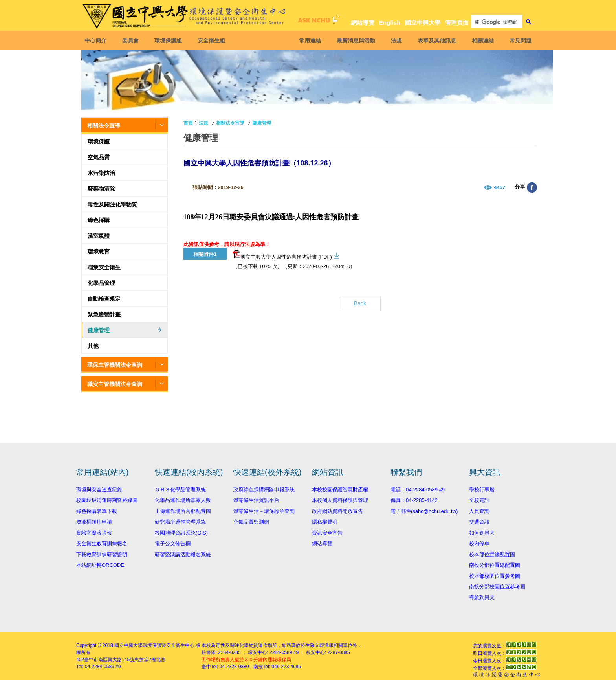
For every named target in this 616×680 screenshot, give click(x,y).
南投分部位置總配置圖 (495, 565)
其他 (93, 346)
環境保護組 (170, 40)
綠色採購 (99, 220)
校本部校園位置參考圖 (495, 576)
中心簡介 (97, 40)
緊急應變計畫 (104, 314)
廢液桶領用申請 (94, 522)
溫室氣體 (99, 236)
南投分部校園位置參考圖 (497, 587)
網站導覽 (363, 23)
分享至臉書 (532, 187)
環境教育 (99, 252)
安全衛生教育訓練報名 (102, 543)
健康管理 (99, 330)
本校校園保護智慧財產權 (340, 490)
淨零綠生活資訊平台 (256, 500)
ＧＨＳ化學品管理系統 (180, 490)
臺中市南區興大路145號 (109, 660)
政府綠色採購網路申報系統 (264, 490)
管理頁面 (457, 23)
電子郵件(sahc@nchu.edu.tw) (424, 511)
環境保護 (99, 142)
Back (360, 303)
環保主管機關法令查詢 (115, 365)
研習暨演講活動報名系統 (183, 554)
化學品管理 (101, 283)
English (390, 23)
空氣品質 (99, 157)
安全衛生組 (213, 40)
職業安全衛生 (104, 267)
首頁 (188, 123)
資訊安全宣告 (327, 533)
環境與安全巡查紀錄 (99, 490)
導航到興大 (482, 598)
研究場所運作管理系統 (180, 522)
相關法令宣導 (104, 125)
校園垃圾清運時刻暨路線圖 (107, 500)
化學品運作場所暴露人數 (183, 500)
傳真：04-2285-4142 (414, 500)
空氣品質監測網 (251, 522)
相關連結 (481, 40)
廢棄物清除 (101, 189)
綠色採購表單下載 (97, 511)
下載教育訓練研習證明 (102, 554)
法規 (395, 40)
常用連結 (308, 40)
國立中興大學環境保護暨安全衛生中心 (154, 645)
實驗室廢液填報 (94, 533)
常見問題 (519, 40)
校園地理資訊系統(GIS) (181, 533)
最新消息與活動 (354, 40)
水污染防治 (101, 173)
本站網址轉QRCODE (100, 565)
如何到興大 (482, 533)
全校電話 (479, 500)
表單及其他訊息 (435, 40)
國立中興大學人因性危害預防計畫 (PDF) (282, 255)
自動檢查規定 (104, 299)
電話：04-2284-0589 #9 (418, 490)
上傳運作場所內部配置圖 (183, 511)
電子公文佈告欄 (173, 543)
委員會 (132, 40)
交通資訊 (479, 522)
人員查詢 (479, 511)
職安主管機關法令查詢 (115, 384)
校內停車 (479, 543)
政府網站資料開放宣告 (337, 511)
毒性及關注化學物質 (112, 204)
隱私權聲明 (325, 522)
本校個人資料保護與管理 (340, 500)
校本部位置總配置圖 (492, 554)
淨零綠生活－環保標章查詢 (264, 511)
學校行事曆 (482, 490)
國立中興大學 (423, 23)
